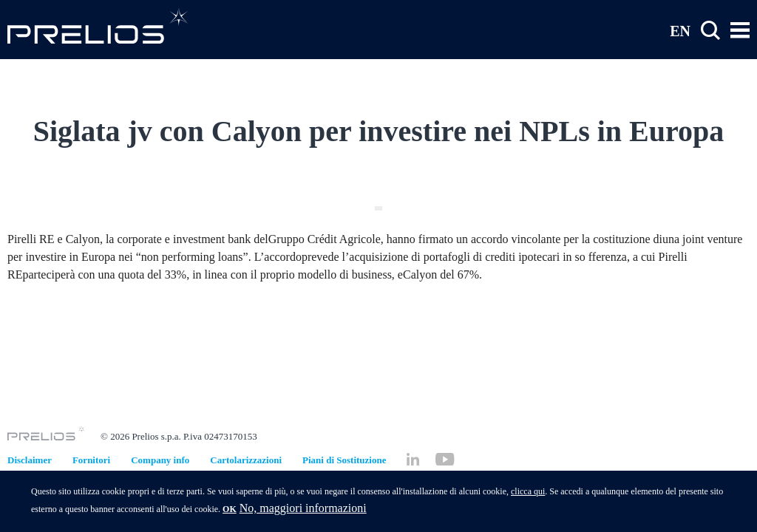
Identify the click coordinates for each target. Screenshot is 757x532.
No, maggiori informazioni (303, 513)
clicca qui (528, 497)
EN (680, 30)
